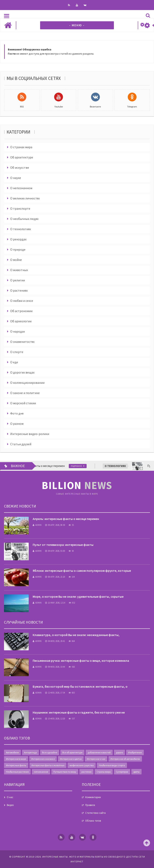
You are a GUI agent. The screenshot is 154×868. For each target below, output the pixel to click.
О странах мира (21, 147)
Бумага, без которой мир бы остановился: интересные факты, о (80, 686)
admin (37, 525)
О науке (16, 178)
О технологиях (21, 229)
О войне (16, 260)
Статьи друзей (21, 444)
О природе (18, 249)
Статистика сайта (95, 813)
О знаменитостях (22, 342)
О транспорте (20, 208)
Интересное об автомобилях (125, 759)
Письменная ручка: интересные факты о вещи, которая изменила (81, 661)
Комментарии (93, 797)
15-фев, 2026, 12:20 (55, 719)
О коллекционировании (27, 383)
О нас (10, 797)
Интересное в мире (16, 759)
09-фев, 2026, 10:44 (55, 667)
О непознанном (21, 188)
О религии (18, 280)
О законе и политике (25, 393)
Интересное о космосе (43, 759)
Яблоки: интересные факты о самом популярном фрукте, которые (82, 571)
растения (86, 772)
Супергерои (122, 772)
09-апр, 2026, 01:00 (55, 551)
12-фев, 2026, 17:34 (55, 693)
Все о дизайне (50, 752)
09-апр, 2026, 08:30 (55, 525)
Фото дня (17, 413)
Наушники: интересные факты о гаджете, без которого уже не (79, 712)
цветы (136, 772)
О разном (17, 424)
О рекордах (18, 239)
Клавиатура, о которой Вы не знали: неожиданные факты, (76, 635)
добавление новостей (99, 752)
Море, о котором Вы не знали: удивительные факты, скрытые (78, 596)
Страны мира (104, 772)
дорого (119, 752)
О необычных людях (24, 219)
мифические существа (82, 765)
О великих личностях (25, 198)
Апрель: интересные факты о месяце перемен (66, 519)
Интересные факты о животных (48, 765)
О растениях (19, 290)
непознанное (41, 772)
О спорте (17, 352)
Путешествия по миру (65, 772)
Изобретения (135, 752)
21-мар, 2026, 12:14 (55, 603)
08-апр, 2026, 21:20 (55, 577)
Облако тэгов (93, 821)
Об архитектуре (22, 157)
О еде (14, 362)
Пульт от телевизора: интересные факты (63, 545)
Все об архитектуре (72, 752)
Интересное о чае (96, 759)
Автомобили (12, 752)
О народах (18, 331)
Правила (90, 805)
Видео (10, 805)
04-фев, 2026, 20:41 (55, 641)
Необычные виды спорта (112, 765)
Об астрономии (21, 311)
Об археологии (21, 321)
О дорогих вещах (22, 372)
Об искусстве (20, 167)
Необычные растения (17, 772)
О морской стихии (23, 403)
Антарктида (30, 752)
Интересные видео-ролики (30, 434)
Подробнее (78, 466)
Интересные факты (16, 765)
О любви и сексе (22, 301)
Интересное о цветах (71, 759)
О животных (19, 270)
